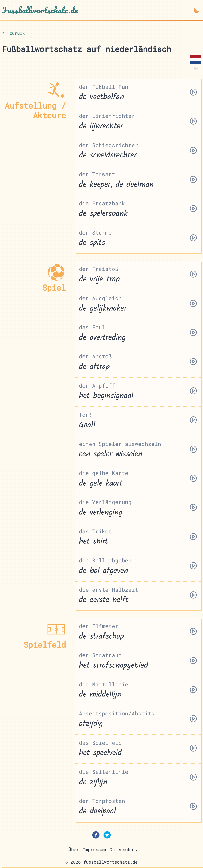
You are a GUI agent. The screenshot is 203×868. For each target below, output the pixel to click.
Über (74, 849)
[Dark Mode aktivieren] (196, 10)
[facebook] (96, 836)
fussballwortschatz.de (111, 862)
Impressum (94, 849)
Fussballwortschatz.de (40, 10)
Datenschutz (124, 849)
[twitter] (107, 836)
